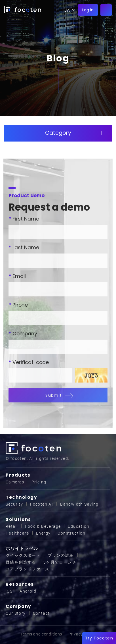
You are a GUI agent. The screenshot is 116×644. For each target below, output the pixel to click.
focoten (23, 10)
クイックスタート (23, 555)
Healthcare (17, 533)
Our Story (16, 613)
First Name (24, 219)
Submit (58, 395)
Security (14, 504)
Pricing (39, 482)
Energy (43, 533)
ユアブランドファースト (30, 569)
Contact (41, 613)
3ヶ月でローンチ (60, 562)
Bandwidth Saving (79, 504)
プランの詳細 (61, 555)
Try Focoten (99, 638)
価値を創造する (21, 562)
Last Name (24, 248)
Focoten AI (42, 504)
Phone (18, 305)
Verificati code (29, 362)
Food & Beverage (43, 526)
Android (28, 591)
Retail (12, 526)
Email (17, 276)
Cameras (15, 482)
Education (79, 526)
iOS (9, 591)
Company (23, 334)
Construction (71, 533)
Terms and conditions (41, 634)
